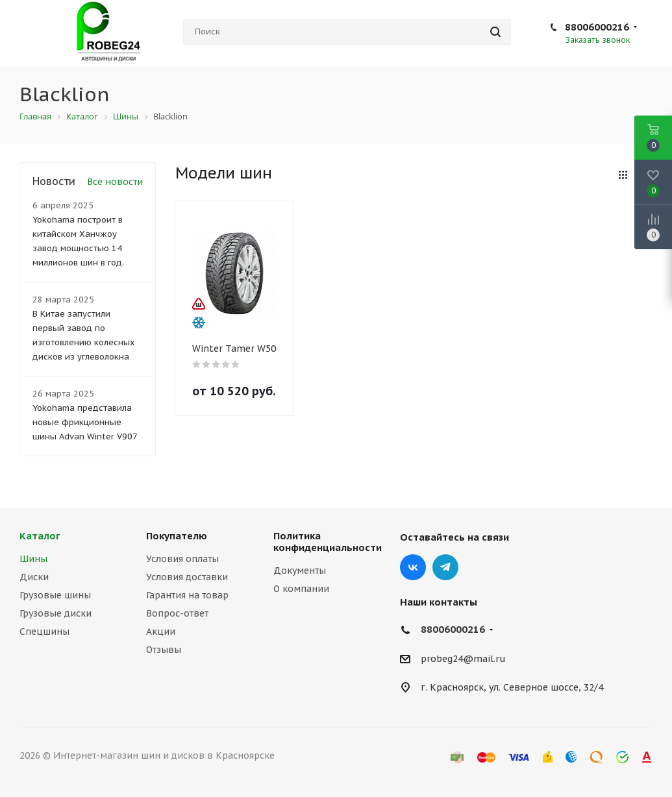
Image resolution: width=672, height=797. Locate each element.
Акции (161, 631)
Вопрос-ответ (177, 613)
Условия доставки (187, 577)
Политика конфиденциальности (328, 542)
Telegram (445, 567)
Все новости (115, 182)
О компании (301, 589)
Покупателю (177, 536)
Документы (300, 570)
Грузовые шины (55, 595)
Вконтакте (413, 567)
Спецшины (44, 631)
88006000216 (597, 27)
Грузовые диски (56, 613)
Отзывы (164, 650)
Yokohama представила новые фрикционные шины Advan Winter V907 (85, 422)
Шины (33, 559)
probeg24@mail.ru (463, 659)
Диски (34, 577)
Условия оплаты (182, 559)
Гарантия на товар (187, 595)
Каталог (40, 536)
